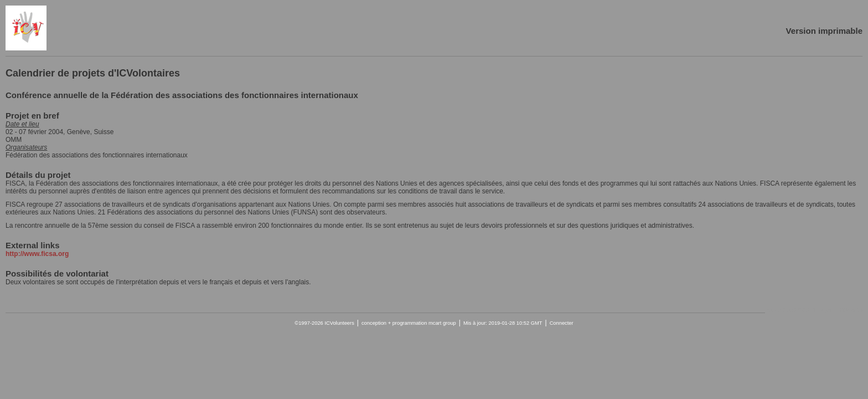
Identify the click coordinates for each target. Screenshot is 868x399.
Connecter (562, 323)
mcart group (442, 323)
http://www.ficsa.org (37, 254)
